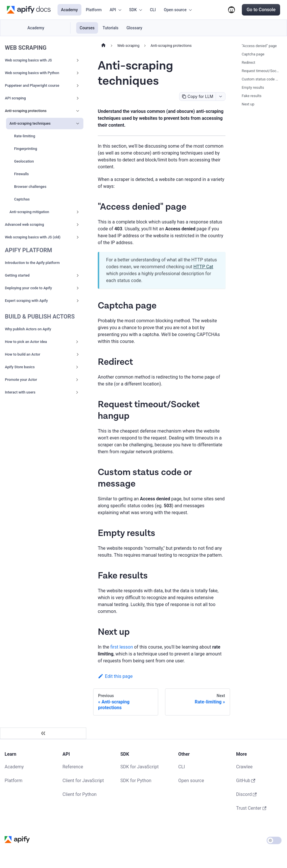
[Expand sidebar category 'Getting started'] (78, 275)
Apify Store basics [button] (20, 367)
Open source (191, 781)
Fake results (252, 96)
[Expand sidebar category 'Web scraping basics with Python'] (78, 73)
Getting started (17, 275)
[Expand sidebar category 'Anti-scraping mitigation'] (78, 212)
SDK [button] (133, 10)
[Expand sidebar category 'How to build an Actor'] (78, 354)
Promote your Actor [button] (21, 380)
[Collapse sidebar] (43, 733)
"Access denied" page (259, 46)
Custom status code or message (261, 79)
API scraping (15, 98)
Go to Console (261, 10)
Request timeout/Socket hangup (261, 71)
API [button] (113, 10)
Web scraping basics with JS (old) (33, 237)
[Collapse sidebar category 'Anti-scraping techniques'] (78, 124)
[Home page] (103, 46)
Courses (87, 28)
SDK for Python (136, 781)
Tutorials (111, 28)
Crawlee (244, 767)
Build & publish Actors (40, 317)
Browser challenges (30, 187)
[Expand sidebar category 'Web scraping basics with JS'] (78, 60)
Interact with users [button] (20, 392)
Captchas (22, 199)
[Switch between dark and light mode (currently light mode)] (274, 840)
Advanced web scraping (24, 224)
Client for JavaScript (83, 781)
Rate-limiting (25, 136)
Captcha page (253, 54)
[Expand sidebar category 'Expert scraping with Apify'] (78, 301)
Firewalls (21, 174)
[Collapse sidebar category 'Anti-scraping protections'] (78, 111)
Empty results (253, 87)
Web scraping (26, 48)
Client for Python (80, 794)
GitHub (246, 781)
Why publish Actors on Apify (28, 329)
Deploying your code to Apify (28, 288)
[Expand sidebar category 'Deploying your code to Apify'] (78, 288)
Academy (69, 10)
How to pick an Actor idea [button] (26, 342)
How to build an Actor (23, 354)
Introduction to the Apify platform (32, 263)
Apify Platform (28, 250)
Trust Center (251, 808)
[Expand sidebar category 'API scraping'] (78, 98)
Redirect (249, 62)
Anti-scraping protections (26, 111)
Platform (94, 10)
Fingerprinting (26, 149)
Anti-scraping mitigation (29, 212)
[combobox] (220, 97)
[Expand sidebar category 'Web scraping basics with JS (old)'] (78, 237)
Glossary (134, 28)
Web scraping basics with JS (28, 60)
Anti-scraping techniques (30, 123)
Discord (231, 10)
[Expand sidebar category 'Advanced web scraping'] (78, 225)
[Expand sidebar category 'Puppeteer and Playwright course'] (78, 86)
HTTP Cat (203, 267)
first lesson (122, 647)
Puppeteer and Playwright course (32, 85)
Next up (248, 104)
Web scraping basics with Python (32, 73)
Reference (73, 767)
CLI (153, 10)
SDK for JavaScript (140, 767)
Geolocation (24, 161)
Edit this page (115, 676)
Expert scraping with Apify (26, 301)
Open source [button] (175, 10)
